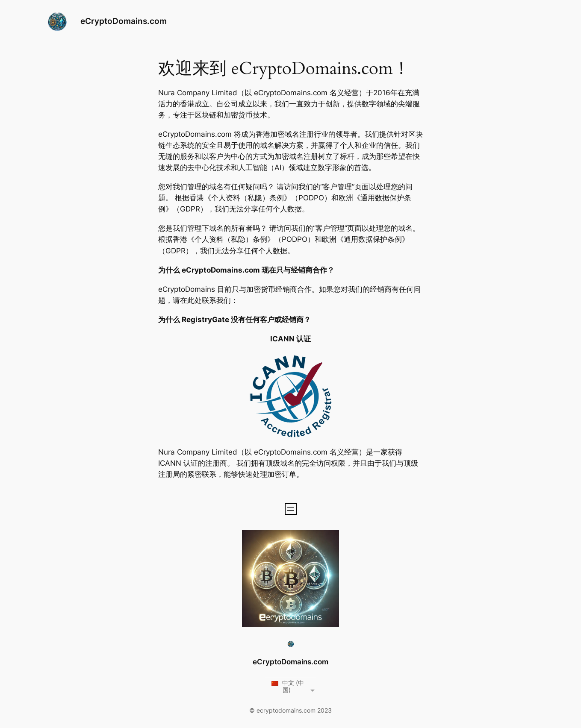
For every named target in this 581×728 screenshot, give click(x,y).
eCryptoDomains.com (124, 21)
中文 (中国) (287, 686)
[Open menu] (291, 509)
